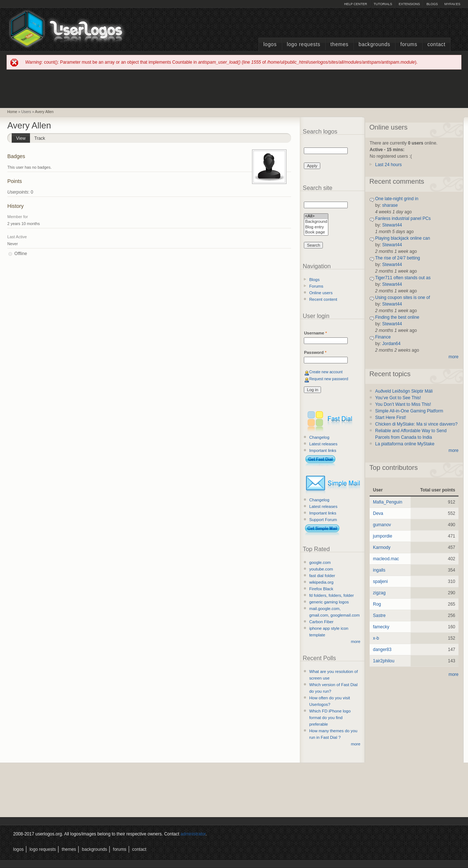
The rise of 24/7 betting (398, 258)
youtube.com (321, 569)
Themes (339, 44)
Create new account (326, 372)
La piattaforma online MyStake (405, 444)
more (356, 641)
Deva (378, 513)
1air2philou (384, 661)
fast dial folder (322, 576)
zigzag (379, 593)
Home (12, 112)
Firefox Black (321, 589)
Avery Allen (44, 112)
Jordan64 (391, 344)
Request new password (329, 379)
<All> (316, 216)
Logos (270, 44)
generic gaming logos (329, 602)
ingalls (379, 570)
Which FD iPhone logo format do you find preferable (330, 718)
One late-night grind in (397, 199)
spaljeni (380, 581)
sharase (390, 205)
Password (315, 352)
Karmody (382, 547)
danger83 (382, 650)
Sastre (379, 616)
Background (316, 222)
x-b (376, 638)
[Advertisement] (234, 88)
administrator (193, 834)
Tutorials (383, 4)
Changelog (319, 437)
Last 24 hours (388, 165)
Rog (377, 604)
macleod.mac (386, 559)
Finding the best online (397, 317)
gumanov (382, 525)
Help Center (356, 4)
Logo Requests (303, 44)
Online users (321, 293)
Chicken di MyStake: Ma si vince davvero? (416, 424)
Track (40, 138)
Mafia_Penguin (388, 502)
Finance (383, 337)
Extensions (409, 4)
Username (315, 333)
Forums (409, 44)
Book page (316, 233)
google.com (320, 562)
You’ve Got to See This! (398, 398)
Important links (323, 450)
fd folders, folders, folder (332, 595)
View (23, 137)
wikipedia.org (321, 582)
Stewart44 (392, 225)
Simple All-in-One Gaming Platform (409, 411)
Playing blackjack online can (403, 238)
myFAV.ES (452, 4)
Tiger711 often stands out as (403, 278)
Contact (436, 44)
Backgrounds (375, 44)
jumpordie (383, 536)
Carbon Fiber (321, 622)
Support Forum (323, 520)
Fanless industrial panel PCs (403, 218)
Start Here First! (391, 418)
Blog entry (316, 227)
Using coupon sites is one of (403, 298)
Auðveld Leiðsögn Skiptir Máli (404, 391)
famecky (381, 627)
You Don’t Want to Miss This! (403, 404)
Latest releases (323, 444)
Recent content (323, 299)
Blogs (432, 4)
